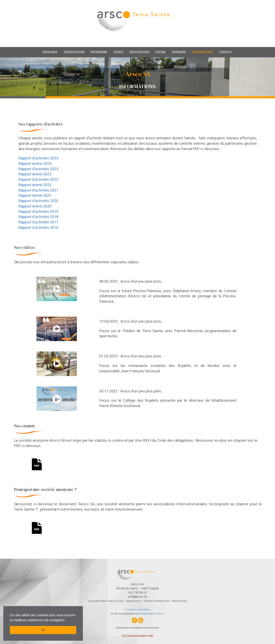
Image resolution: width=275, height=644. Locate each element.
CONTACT (226, 52)
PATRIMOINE (99, 52)
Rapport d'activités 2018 (38, 217)
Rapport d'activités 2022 (38, 179)
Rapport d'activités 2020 (38, 201)
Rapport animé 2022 (34, 185)
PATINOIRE (179, 52)
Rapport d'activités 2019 (38, 212)
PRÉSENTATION (74, 52)
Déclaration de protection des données (137, 628)
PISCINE (161, 52)
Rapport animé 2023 (34, 174)
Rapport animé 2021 (34, 196)
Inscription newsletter (137, 609)
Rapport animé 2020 (34, 206)
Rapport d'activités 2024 (38, 158)
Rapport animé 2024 (34, 163)
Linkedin (159, 614)
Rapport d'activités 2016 (38, 228)
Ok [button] (43, 630)
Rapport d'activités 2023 (38, 169)
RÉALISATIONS (139, 52)
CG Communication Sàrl (137, 636)
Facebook (145, 614)
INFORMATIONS (203, 52)
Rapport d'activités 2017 (38, 223)
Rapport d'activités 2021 (38, 190)
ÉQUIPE (118, 52)
